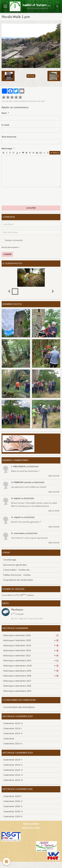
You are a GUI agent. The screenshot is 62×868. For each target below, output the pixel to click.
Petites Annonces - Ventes (17, 575)
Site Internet (9, 137)
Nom (4, 113)
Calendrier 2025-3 (13, 801)
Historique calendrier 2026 (31, 635)
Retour (31, 76)
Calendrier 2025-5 (13, 816)
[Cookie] (6, 862)
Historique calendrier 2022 (31, 656)
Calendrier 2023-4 (13, 723)
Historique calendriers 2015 (17, 691)
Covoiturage (10, 560)
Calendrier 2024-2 (13, 765)
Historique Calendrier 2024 (31, 645)
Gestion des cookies (31, 828)
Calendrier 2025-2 (13, 806)
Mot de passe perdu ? (10, 247)
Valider (7, 254)
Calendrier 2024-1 (13, 760)
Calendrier (9, 739)
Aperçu (55, 153)
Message (7, 149)
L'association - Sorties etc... (17, 570)
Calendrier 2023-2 (13, 744)
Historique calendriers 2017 (17, 681)
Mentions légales (31, 824)
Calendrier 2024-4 (13, 775)
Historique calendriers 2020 (31, 666)
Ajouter (31, 208)
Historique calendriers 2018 (31, 676)
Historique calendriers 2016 (17, 686)
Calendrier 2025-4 (13, 812)
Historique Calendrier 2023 (31, 650)
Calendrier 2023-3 (13, 733)
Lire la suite (54, 476)
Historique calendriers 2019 (31, 671)
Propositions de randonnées (18, 580)
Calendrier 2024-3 (13, 770)
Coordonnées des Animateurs (19, 707)
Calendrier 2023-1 (12, 728)
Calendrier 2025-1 (12, 796)
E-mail (5, 125)
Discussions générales (15, 565)
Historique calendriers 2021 (31, 661)
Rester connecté (12, 240)
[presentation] (26, 196)
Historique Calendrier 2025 (31, 640)
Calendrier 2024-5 (13, 780)
